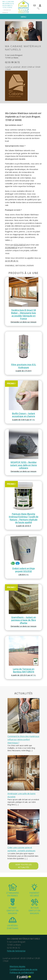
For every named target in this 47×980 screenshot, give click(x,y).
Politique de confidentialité (22, 972)
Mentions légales (17, 966)
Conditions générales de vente (23, 969)
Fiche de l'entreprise (16, 951)
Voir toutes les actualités (23, 866)
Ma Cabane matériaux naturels (8, 4)
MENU (23, 17)
